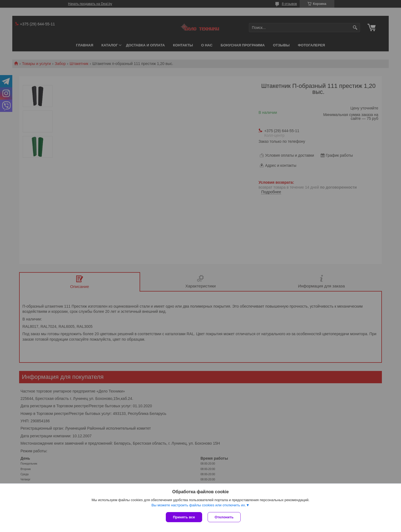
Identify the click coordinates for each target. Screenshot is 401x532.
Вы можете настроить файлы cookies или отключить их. (199, 505)
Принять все (184, 517)
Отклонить (224, 517)
